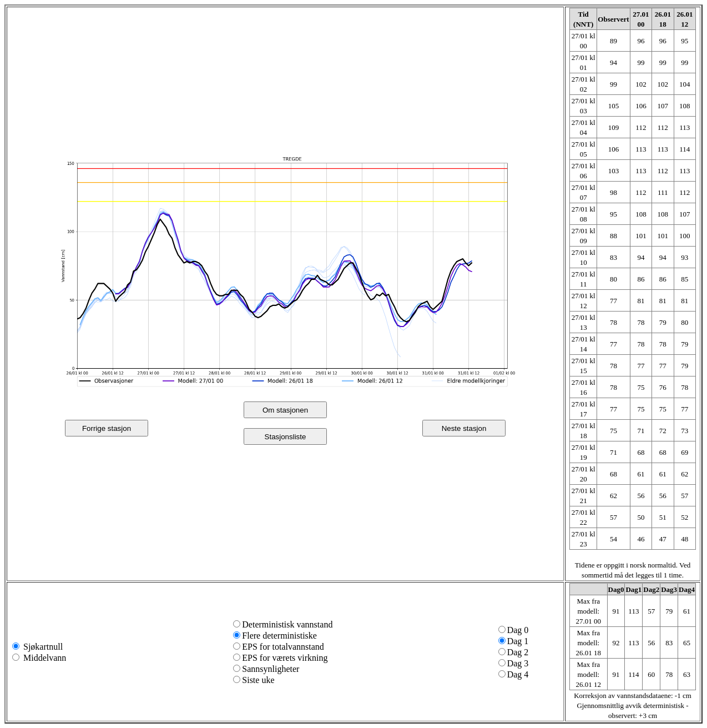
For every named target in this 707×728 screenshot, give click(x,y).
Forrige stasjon (107, 428)
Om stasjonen (285, 410)
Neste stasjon (464, 428)
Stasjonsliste (286, 437)
